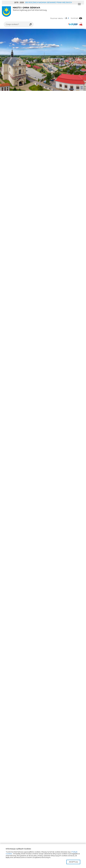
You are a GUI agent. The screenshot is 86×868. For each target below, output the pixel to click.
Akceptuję (73, 862)
